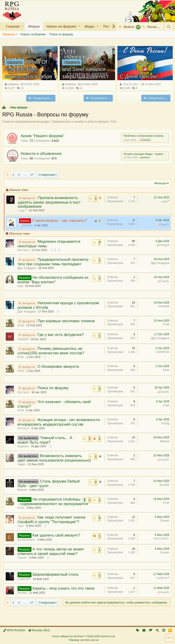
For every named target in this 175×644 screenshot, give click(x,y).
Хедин (22, 468)
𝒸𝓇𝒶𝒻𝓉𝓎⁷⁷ (164, 201)
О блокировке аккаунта (59, 367)
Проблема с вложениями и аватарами (145, 136)
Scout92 (163, 489)
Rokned (164, 445)
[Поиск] (169, 27)
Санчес (164, 529)
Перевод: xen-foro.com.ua (84, 640)
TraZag (164, 423)
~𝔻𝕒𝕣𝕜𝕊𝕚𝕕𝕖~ (131, 84)
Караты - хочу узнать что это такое (65, 597)
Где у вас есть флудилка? (62, 335)
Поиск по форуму (61, 34)
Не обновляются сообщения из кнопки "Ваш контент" (54, 280)
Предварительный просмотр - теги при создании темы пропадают (54, 262)
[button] (23, 26)
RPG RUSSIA (14, 630)
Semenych (162, 245)
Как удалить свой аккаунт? (57, 543)
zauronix (144, 157)
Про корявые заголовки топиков (67, 321)
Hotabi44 (24, 339)
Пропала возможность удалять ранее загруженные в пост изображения (50, 202)
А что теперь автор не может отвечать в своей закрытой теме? (52, 560)
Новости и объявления (42, 154)
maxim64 (163, 306)
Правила (9, 34)
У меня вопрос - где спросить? (60, 221)
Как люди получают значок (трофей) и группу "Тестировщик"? (52, 528)
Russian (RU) (39, 630)
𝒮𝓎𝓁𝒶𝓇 (22, 534)
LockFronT (162, 586)
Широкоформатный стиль (57, 583)
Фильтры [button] (159, 183)
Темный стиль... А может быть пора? (46, 444)
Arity (21, 286)
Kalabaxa (13, 84)
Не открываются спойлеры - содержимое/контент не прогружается (50, 508)
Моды (90, 26)
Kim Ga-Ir (24, 250)
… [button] (25, 175)
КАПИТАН (162, 352)
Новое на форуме (61, 26)
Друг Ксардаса (28, 268)
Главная (13, 26)
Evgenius (24, 450)
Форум (34, 26)
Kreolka (23, 601)
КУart (22, 325)
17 (32, 175)
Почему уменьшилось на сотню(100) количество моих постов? (52, 351)
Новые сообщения (33, 34)
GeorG (145, 139)
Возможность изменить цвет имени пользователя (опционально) (55, 462)
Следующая (47, 175)
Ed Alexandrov (27, 548)
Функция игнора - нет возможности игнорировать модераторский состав (57, 424)
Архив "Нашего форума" (43, 136)
